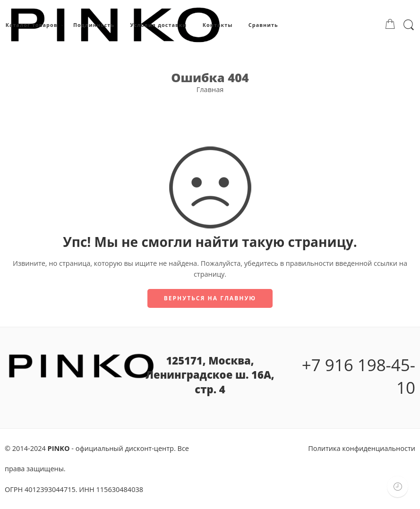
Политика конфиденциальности (362, 448)
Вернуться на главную (210, 298)
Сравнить (263, 25)
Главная (210, 89)
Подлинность (94, 25)
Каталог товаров (32, 25)
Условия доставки (158, 25)
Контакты (218, 25)
